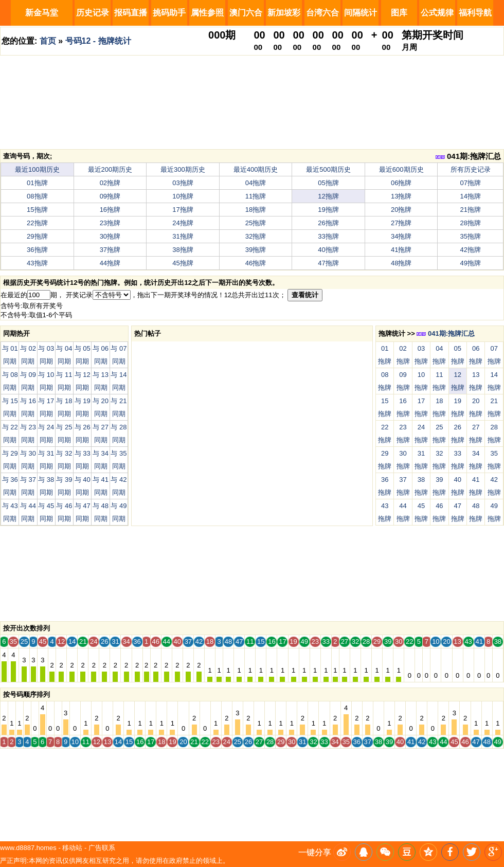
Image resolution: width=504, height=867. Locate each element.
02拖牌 (110, 183)
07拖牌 (471, 183)
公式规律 (437, 13)
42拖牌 (471, 250)
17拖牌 (183, 210)
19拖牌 (328, 210)
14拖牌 (471, 196)
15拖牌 (37, 210)
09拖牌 (110, 196)
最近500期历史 (328, 169)
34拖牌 (401, 236)
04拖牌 (256, 183)
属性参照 (207, 13)
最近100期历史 (37, 169)
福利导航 (475, 13)
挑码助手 (169, 13)
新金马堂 (42, 13)
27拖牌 (401, 223)
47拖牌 (328, 263)
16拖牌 (110, 210)
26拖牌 (328, 223)
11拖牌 (256, 196)
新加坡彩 (284, 13)
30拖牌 (110, 236)
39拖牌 (256, 250)
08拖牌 (37, 196)
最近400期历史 (256, 169)
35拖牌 (471, 236)
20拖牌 (401, 210)
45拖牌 (183, 263)
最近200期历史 (110, 169)
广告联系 (102, 848)
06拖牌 (401, 183)
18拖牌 (256, 210)
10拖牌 (183, 196)
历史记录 (93, 13)
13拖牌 (401, 196)
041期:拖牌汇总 (468, 156)
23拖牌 (110, 223)
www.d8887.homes (28, 848)
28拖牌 (471, 223)
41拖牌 (401, 250)
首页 (48, 41)
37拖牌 (110, 250)
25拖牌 (256, 223)
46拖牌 (256, 263)
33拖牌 (328, 236)
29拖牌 (37, 236)
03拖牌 (183, 183)
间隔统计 (361, 13)
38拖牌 (183, 250)
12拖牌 (328, 196)
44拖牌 (110, 263)
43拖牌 (37, 263)
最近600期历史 (401, 169)
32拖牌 (256, 236)
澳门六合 (246, 13)
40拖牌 (328, 250)
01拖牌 (37, 183)
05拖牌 (328, 183)
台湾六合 (322, 13)
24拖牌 (183, 223)
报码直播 (131, 13)
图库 (399, 13)
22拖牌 (37, 223)
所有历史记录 (471, 169)
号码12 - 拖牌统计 (98, 41)
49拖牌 (471, 263)
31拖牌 (183, 236)
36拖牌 (37, 250)
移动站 (72, 848)
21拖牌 (471, 210)
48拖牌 (401, 263)
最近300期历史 (183, 169)
